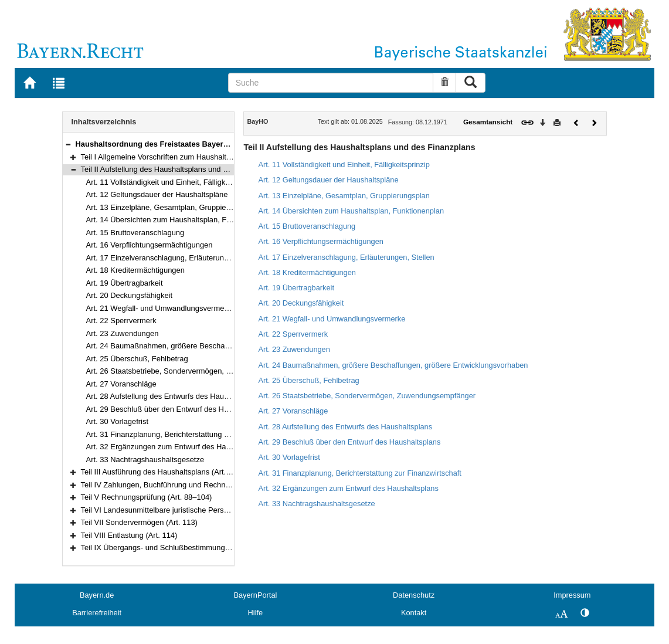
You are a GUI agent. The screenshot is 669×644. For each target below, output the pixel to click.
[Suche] (331, 83)
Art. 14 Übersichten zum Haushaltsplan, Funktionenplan (180, 220)
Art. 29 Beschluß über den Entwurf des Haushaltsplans (179, 409)
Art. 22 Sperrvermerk (121, 321)
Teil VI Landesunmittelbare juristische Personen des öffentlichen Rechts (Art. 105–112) (227, 510)
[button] (68, 144)
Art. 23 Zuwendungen (123, 333)
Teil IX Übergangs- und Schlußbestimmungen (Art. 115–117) (183, 548)
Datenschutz (414, 595)
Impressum (572, 595)
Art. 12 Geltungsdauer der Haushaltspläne (157, 194)
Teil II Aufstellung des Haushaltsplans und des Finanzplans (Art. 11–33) (201, 169)
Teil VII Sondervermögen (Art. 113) (139, 522)
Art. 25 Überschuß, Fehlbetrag (137, 359)
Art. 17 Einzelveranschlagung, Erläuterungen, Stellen (175, 258)
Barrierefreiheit (97, 613)
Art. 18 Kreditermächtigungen (136, 270)
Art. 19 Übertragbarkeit (125, 283)
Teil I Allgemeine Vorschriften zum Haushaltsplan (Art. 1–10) (182, 157)
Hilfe (256, 613)
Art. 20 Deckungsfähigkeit (130, 295)
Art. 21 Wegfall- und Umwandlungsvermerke (161, 308)
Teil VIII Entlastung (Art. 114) (129, 535)
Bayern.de (97, 595)
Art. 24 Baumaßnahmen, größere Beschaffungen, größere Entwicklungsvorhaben (223, 346)
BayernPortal (255, 595)
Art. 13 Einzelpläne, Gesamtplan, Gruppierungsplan (173, 207)
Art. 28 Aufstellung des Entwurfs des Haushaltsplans (174, 396)
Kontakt (414, 613)
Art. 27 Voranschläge (121, 384)
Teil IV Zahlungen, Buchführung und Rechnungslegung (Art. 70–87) (194, 485)
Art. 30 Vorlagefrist (118, 421)
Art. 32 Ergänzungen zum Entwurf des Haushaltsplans (177, 447)
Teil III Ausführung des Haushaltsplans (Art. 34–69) (167, 472)
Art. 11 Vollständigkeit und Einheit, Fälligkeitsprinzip (173, 182)
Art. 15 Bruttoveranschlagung (135, 233)
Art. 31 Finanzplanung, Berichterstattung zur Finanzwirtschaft (189, 434)
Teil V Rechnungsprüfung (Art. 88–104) (147, 497)
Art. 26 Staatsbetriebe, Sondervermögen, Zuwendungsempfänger (196, 371)
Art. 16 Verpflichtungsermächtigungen (150, 245)
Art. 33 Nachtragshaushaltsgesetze (145, 460)
